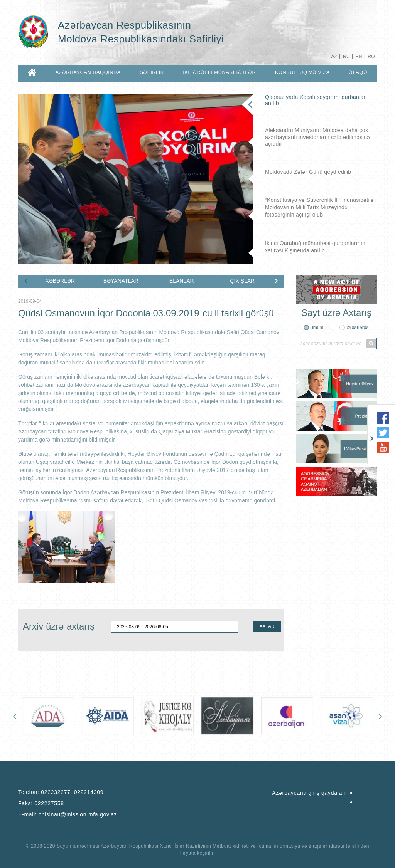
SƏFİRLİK (152, 72)
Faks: (41, 803)
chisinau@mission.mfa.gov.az (78, 814)
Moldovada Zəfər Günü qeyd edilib (308, 172)
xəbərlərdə (358, 327)
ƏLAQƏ (358, 72)
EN (359, 57)
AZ (334, 57)
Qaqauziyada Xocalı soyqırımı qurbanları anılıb (316, 100)
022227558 (49, 803)
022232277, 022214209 (72, 792)
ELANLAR (182, 281)
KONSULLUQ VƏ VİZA (302, 72)
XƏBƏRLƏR (60, 281)
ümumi (317, 327)
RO (371, 57)
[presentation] (26, 280)
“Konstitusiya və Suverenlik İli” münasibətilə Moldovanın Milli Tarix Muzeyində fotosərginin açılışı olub (319, 207)
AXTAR (267, 626)
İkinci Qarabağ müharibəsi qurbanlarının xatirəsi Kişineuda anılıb (315, 247)
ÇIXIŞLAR (242, 281)
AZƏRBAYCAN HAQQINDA (88, 72)
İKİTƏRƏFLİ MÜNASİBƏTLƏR (219, 72)
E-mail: (68, 814)
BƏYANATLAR (121, 281)
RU (346, 57)
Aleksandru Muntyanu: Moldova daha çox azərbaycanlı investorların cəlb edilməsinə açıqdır (318, 137)
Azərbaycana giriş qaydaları (309, 793)
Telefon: (61, 792)
